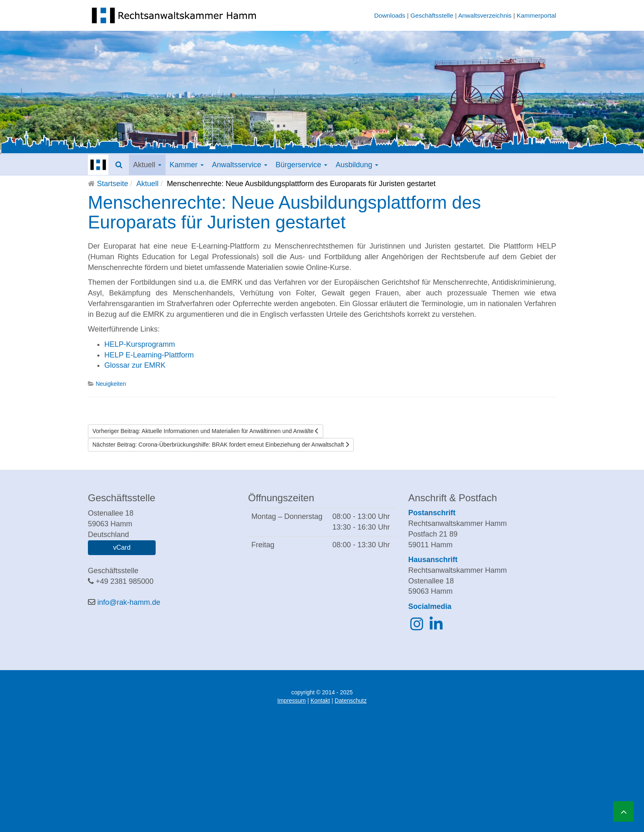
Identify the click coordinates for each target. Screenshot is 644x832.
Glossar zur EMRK (135, 365)
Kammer (187, 165)
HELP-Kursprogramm (140, 344)
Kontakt (320, 701)
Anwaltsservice (240, 165)
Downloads (390, 15)
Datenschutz (351, 701)
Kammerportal (536, 15)
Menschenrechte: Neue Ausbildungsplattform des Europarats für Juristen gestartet (284, 212)
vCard (122, 547)
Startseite (113, 184)
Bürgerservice (301, 165)
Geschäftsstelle (432, 15)
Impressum (291, 701)
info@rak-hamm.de (129, 602)
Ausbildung (357, 165)
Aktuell (147, 165)
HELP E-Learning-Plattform (149, 355)
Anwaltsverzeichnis (485, 15)
